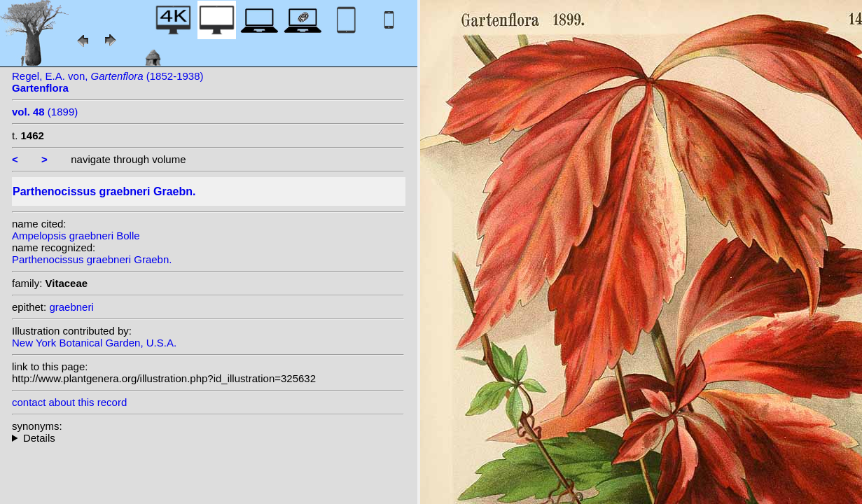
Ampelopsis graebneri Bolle (76, 236)
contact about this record (69, 402)
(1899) (45, 112)
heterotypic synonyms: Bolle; (208, 438)
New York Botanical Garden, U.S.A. (94, 343)
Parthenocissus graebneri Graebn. (92, 259)
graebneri (71, 307)
